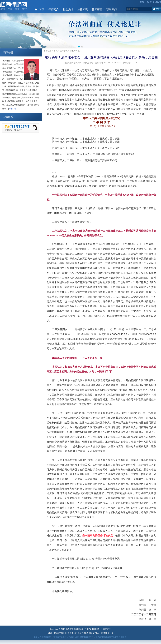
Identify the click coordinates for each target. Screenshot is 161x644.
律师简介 (54, 9)
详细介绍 (13, 109)
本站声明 (107, 629)
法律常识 (64, 51)
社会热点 (68, 9)
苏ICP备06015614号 (93, 629)
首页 (42, 9)
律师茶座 (97, 9)
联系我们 (112, 9)
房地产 (73, 51)
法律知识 (83, 9)
